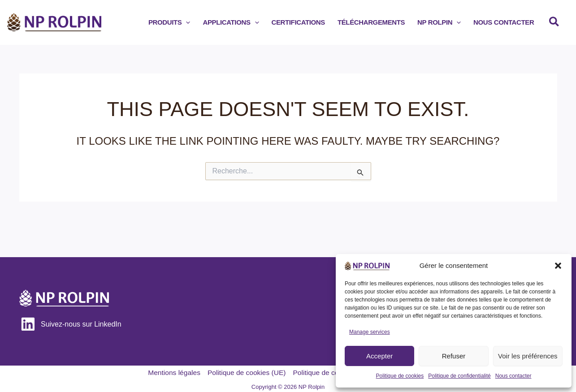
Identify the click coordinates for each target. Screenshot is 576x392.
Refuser (454, 356)
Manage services (370, 332)
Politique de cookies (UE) (246, 370)
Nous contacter (513, 376)
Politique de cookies (400, 376)
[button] (558, 266)
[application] (215, 22)
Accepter (379, 356)
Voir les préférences (528, 356)
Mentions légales (171, 370)
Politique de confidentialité (459, 376)
